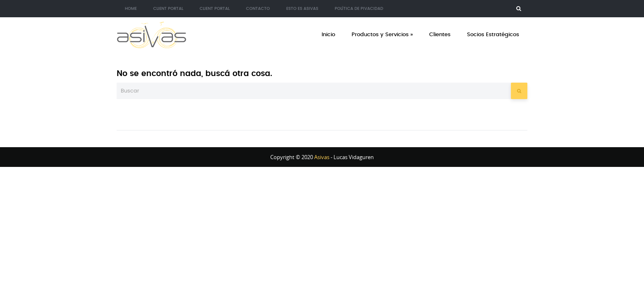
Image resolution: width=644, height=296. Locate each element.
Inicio (328, 35)
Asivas (322, 157)
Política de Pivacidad (359, 9)
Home (131, 9)
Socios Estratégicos (493, 35)
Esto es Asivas (302, 9)
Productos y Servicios (382, 35)
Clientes (440, 35)
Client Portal (168, 9)
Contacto (258, 9)
